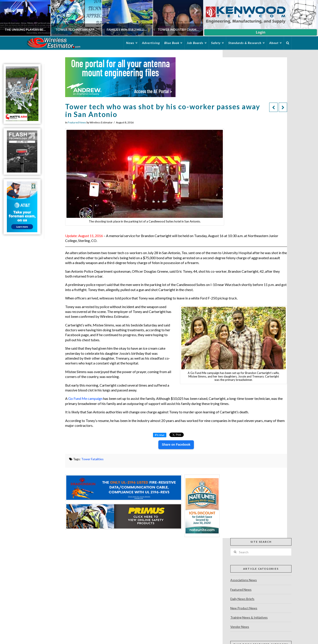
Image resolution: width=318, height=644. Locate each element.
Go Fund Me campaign (85, 398)
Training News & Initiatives (249, 617)
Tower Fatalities (92, 459)
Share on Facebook (176, 445)
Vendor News (240, 627)
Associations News (244, 580)
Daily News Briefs (242, 599)
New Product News (244, 608)
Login (260, 32)
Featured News (77, 122)
